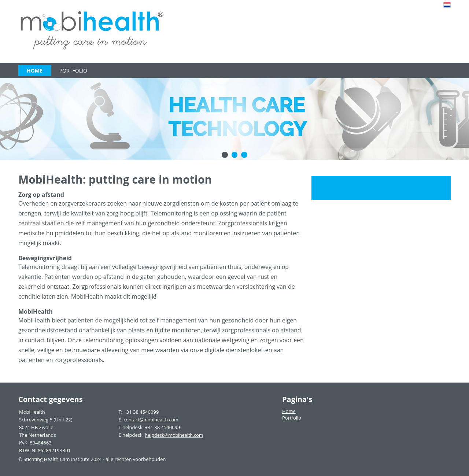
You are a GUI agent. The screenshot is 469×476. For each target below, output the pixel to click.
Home (35, 71)
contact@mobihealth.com (150, 420)
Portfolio (73, 71)
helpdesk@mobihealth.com (173, 435)
